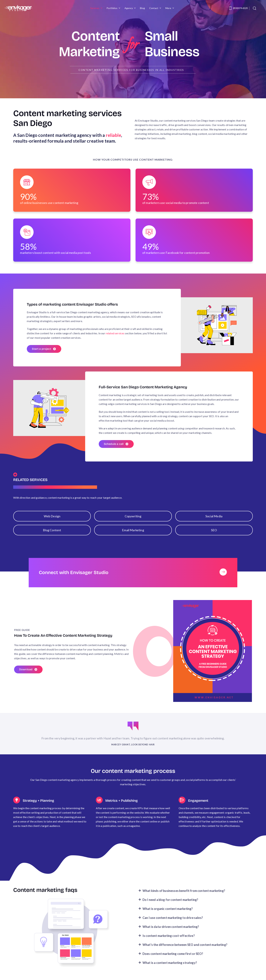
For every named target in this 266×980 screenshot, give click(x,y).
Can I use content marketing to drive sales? (173, 922)
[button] (194, 895)
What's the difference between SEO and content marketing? (185, 949)
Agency (129, 8)
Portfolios (112, 8)
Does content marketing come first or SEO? (173, 958)
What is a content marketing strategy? (170, 967)
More (168, 8)
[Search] (255, 8)
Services (95, 8)
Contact (154, 8)
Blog (142, 8)
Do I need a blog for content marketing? (170, 904)
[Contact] (231, 8)
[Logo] (18, 8)
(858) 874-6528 (240, 8)
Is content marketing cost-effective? (169, 940)
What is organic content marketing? (168, 913)
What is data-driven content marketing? (171, 931)
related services (115, 333)
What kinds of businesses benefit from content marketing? (184, 895)
